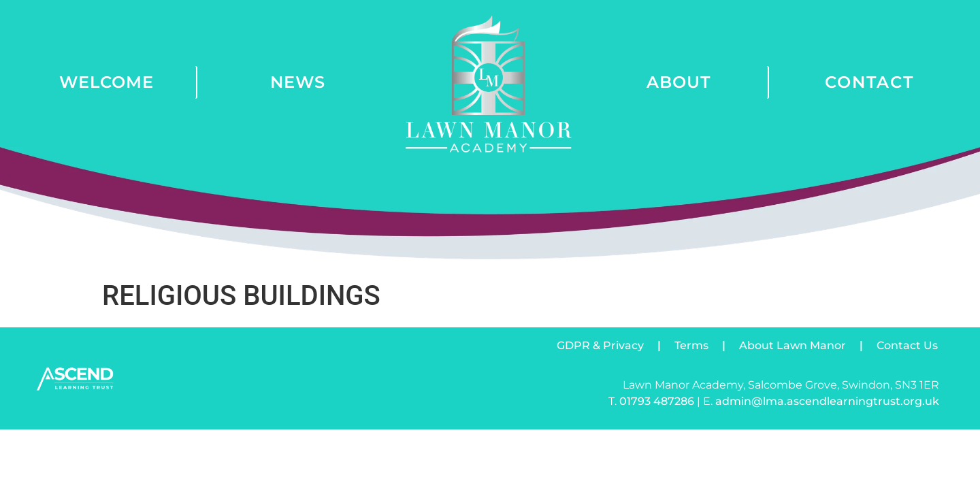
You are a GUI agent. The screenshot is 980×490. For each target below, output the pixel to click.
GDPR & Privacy (600, 345)
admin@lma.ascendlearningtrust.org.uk (827, 401)
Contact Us (907, 345)
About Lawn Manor (793, 345)
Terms (691, 345)
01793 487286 (657, 401)
